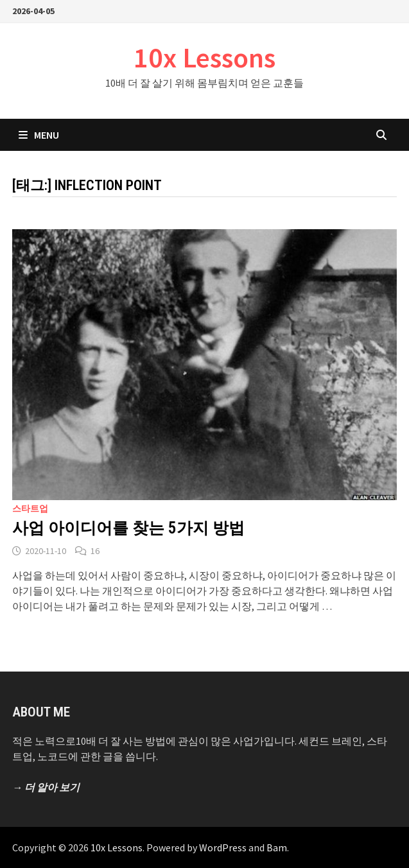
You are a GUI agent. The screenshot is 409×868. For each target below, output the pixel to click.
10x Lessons (204, 57)
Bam (277, 847)
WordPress (223, 847)
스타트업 (30, 508)
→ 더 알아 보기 (46, 787)
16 (95, 551)
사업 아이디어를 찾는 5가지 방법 (128, 528)
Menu (39, 135)
